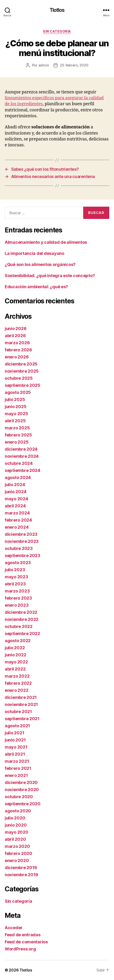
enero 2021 (16, 775)
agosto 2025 (18, 392)
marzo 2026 (17, 343)
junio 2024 (16, 492)
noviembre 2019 (21, 875)
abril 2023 (15, 584)
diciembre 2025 (21, 364)
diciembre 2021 (21, 697)
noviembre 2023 (22, 541)
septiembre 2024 (23, 470)
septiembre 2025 (23, 385)
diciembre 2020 (21, 782)
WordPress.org (20, 949)
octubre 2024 (19, 463)
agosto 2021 (17, 726)
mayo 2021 (16, 747)
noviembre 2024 (22, 456)
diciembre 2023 (21, 534)
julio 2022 (15, 648)
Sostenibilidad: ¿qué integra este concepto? (50, 276)
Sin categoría (57, 31)
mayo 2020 (17, 832)
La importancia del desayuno (34, 253)
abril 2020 (15, 839)
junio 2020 (16, 825)
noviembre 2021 (21, 704)
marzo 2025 (17, 428)
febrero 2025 (18, 435)
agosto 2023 (18, 563)
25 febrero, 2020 (74, 65)
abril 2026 (15, 336)
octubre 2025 (19, 378)
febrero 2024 (18, 520)
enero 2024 (17, 527)
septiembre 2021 (22, 719)
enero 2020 (17, 860)
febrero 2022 (18, 683)
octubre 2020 (19, 797)
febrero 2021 (18, 768)
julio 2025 (15, 399)
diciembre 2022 (21, 612)
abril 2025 (15, 421)
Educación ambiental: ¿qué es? (36, 287)
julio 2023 (15, 570)
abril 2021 (15, 754)
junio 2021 (15, 740)
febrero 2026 (18, 350)
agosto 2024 (18, 477)
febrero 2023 (18, 598)
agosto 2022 (18, 641)
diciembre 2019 (21, 868)
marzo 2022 (17, 676)
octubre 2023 (19, 548)
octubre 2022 (19, 626)
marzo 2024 (17, 513)
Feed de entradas (23, 935)
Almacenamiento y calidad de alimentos (46, 242)
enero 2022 (16, 690)
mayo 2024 (16, 499)
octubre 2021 (18, 712)
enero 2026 (17, 357)
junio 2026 (16, 329)
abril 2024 (15, 506)
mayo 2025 (16, 414)
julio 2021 (14, 733)
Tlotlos (57, 10)
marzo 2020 (17, 846)
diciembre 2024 (21, 449)
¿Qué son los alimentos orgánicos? (40, 264)
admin (44, 65)
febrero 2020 (18, 853)
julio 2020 (15, 818)
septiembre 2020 (23, 804)
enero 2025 (17, 442)
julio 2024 (15, 485)
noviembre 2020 (22, 790)
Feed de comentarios (26, 942)
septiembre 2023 (23, 555)
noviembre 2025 (22, 371)
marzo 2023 (17, 591)
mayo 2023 (16, 577)
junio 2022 (15, 655)
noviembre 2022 (22, 619)
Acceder (14, 928)
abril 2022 (15, 669)
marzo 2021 (17, 761)
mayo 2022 (16, 662)
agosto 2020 (18, 811)
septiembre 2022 (22, 634)
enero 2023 (17, 605)
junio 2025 (16, 407)
